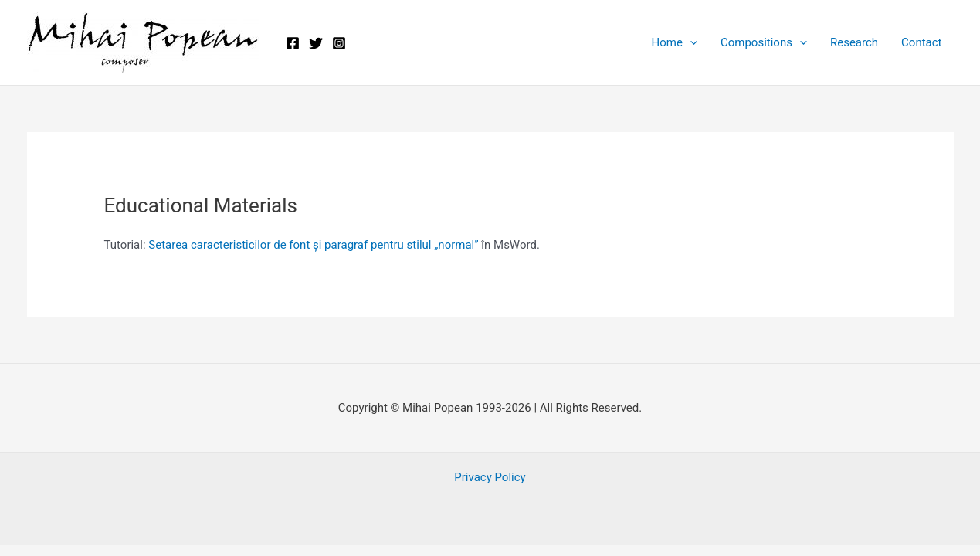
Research (854, 42)
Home (675, 42)
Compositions (764, 42)
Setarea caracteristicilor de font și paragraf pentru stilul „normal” (313, 245)
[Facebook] (293, 43)
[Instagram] (339, 43)
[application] (690, 42)
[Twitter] (316, 43)
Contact (921, 42)
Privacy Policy (490, 477)
